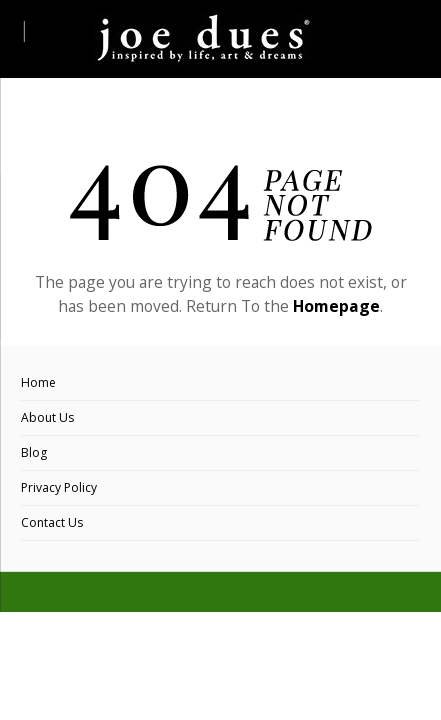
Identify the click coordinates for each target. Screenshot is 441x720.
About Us (47, 417)
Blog (34, 452)
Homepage (336, 306)
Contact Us (52, 522)
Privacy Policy (59, 487)
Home (38, 382)
